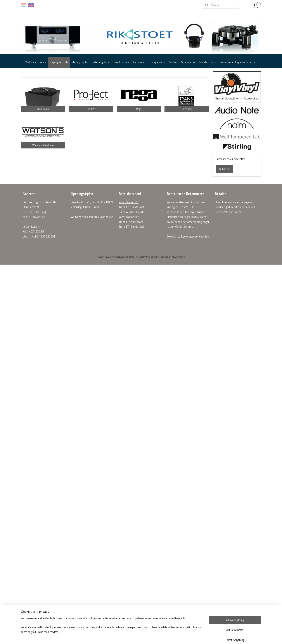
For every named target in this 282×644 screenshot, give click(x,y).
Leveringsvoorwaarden (195, 236)
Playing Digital (80, 62)
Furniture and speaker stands (238, 62)
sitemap (131, 257)
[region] (112, 628)
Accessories (188, 62)
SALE (214, 62)
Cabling (173, 62)
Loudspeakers (156, 62)
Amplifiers (138, 62)
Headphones (121, 62)
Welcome (31, 62)
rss (137, 257)
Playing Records (59, 62)
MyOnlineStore (179, 257)
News (43, 62)
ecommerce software (149, 257)
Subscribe (225, 169)
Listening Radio (101, 62)
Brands (203, 62)
